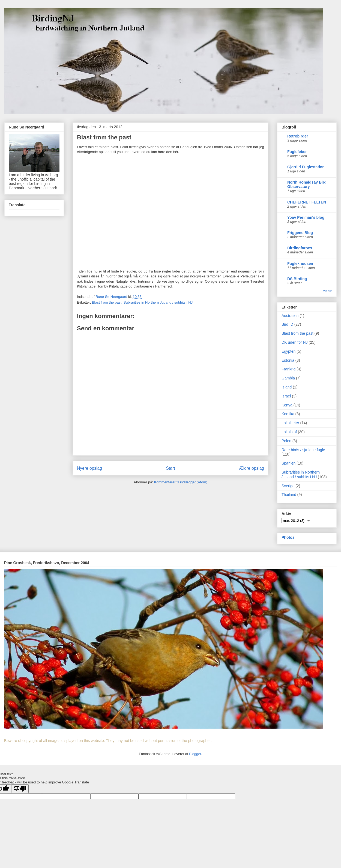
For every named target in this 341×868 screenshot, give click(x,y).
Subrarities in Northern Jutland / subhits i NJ (158, 302)
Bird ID (287, 324)
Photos (288, 537)
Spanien (288, 463)
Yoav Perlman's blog (306, 217)
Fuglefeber (297, 152)
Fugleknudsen (300, 264)
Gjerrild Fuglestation (306, 167)
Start (171, 468)
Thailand (289, 495)
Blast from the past (107, 302)
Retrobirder (298, 136)
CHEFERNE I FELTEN (307, 202)
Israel (286, 396)
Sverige (288, 486)
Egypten (288, 351)
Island (287, 387)
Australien (290, 316)
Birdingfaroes (300, 248)
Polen (286, 441)
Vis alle (328, 291)
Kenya (287, 405)
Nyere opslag (89, 468)
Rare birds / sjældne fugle (303, 450)
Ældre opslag (252, 468)
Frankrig (288, 369)
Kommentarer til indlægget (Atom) (181, 482)
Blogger (195, 754)
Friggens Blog (300, 233)
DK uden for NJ (295, 342)
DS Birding (297, 279)
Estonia (288, 360)
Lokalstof (289, 432)
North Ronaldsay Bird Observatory (307, 184)
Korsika (288, 414)
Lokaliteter (290, 423)
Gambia (288, 378)
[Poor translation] (20, 789)
